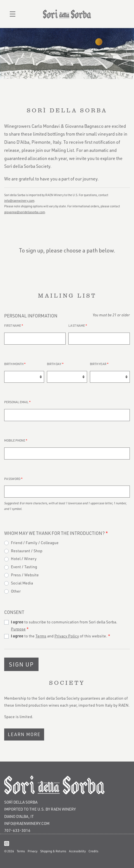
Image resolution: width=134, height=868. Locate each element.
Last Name (78, 325)
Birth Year (99, 364)
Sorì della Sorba (67, 14)
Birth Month (15, 364)
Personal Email (17, 402)
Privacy (33, 851)
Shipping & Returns (53, 851)
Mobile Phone (16, 440)
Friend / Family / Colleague (35, 543)
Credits (93, 851)
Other (16, 591)
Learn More (24, 734)
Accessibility (77, 851)
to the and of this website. (61, 636)
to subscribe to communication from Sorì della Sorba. (64, 625)
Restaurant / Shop (27, 551)
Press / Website (25, 575)
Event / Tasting (24, 567)
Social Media (22, 583)
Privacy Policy (67, 636)
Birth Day (55, 364)
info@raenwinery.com (27, 823)
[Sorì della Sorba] (67, 785)
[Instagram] (7, 843)
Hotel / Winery (24, 559)
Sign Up (21, 664)
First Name (14, 325)
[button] (14, 14)
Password (13, 479)
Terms (41, 636)
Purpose (18, 629)
